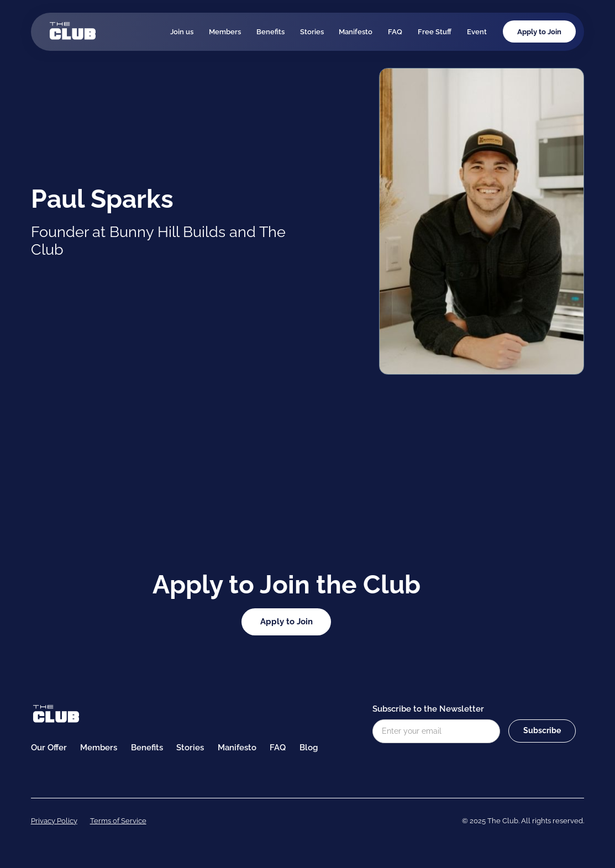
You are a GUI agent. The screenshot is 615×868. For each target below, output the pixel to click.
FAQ (395, 31)
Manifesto (356, 31)
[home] (72, 31)
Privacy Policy (54, 820)
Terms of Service (118, 820)
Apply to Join (539, 31)
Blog (309, 748)
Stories (312, 31)
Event (477, 31)
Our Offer (49, 748)
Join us (182, 31)
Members (225, 31)
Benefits (270, 31)
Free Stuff (435, 31)
